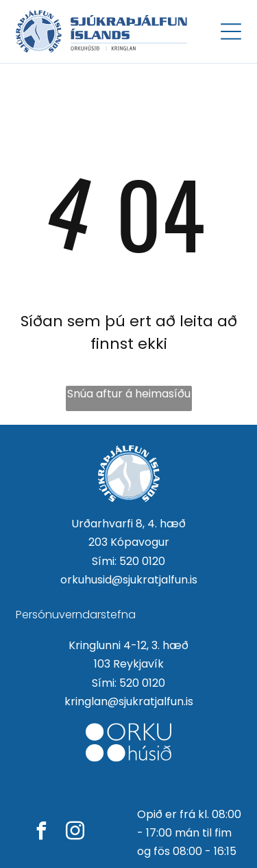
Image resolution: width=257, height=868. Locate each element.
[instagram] (75, 833)
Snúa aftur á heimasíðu (129, 394)
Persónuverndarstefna (76, 615)
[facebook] (42, 833)
